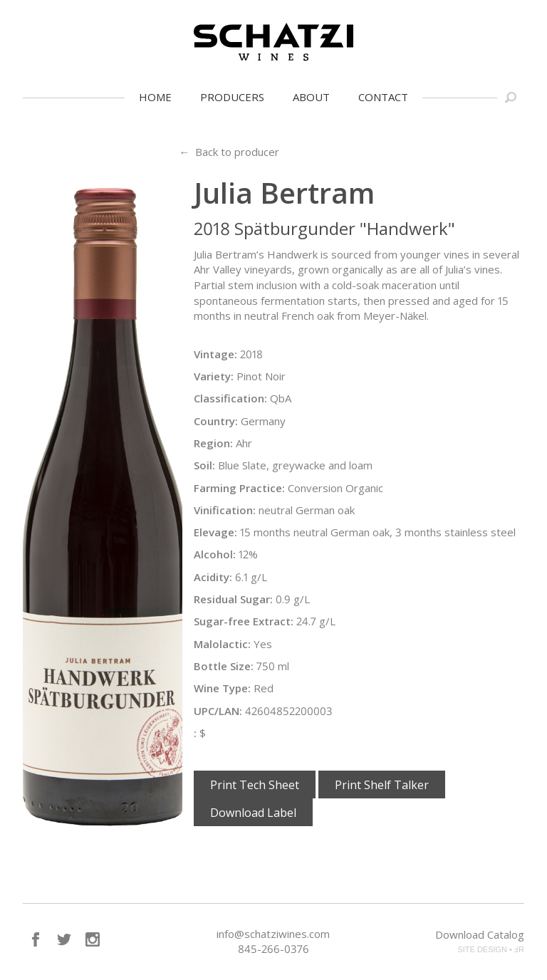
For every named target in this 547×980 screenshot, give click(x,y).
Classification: (230, 398)
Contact (383, 97)
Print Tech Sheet (255, 785)
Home (155, 97)
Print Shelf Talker (382, 785)
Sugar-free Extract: (244, 621)
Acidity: (213, 577)
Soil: (204, 465)
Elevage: (215, 532)
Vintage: (215, 354)
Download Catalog (480, 934)
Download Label (253, 813)
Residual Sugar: (233, 599)
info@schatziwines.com (273, 934)
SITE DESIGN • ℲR (491, 949)
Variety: (214, 376)
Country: (216, 421)
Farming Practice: (239, 488)
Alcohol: (215, 554)
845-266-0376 (273, 949)
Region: (213, 443)
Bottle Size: (224, 666)
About (311, 97)
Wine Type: (222, 688)
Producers (232, 97)
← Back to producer (229, 152)
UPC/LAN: (218, 711)
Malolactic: (222, 644)
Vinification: (225, 510)
